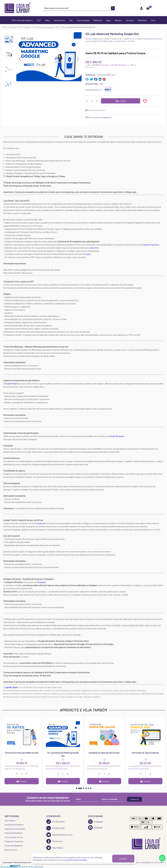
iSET (39, 20)
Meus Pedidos (55, 848)
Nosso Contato (11, 850)
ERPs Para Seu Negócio (22, 20)
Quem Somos (10, 820)
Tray (71, 20)
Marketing (142, 20)
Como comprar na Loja (14, 837)
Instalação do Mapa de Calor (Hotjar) (104, 753)
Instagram (41, 582)
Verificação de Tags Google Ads (145, 753)
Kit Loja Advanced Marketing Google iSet (63, 754)
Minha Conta (54, 841)
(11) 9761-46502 (55, 822)
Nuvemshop (59, 20)
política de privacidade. (77, 860)
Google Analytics (12, 384)
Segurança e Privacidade (15, 829)
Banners (118, 20)
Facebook (41, 523)
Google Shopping (117, 436)
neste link (94, 248)
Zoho (153, 20)
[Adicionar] (97, 101)
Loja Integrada (83, 20)
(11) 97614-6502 (55, 828)
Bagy (108, 20)
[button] (20, 59)
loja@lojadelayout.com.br (59, 835)
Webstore (98, 20)
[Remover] (87, 101)
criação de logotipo (150, 245)
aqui (88, 254)
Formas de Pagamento (14, 846)
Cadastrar (135, 799)
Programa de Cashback (14, 825)
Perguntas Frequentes (14, 841)
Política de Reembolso (14, 833)
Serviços (130, 20)
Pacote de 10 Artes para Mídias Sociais (22, 753)
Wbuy (48, 20)
